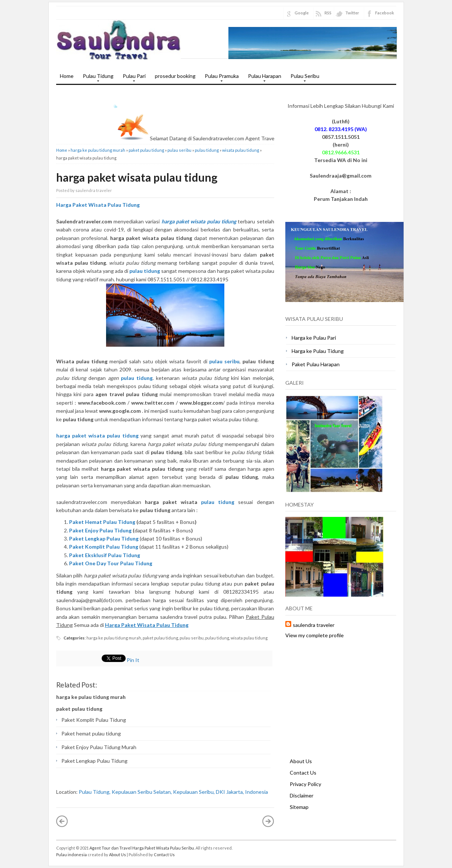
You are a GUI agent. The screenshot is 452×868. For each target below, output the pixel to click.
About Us (301, 761)
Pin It (133, 660)
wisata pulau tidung (241, 150)
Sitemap (299, 807)
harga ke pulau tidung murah (98, 150)
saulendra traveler (314, 625)
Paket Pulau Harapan (316, 364)
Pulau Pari (132, 78)
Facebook (385, 13)
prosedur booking (175, 76)
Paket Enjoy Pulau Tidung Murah (99, 747)
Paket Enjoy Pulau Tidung (100, 530)
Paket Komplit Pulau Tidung (94, 720)
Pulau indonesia (72, 855)
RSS (328, 13)
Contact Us (303, 773)
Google (302, 13)
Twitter (352, 13)
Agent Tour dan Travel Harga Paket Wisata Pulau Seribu (142, 848)
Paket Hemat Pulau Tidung (102, 522)
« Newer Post (62, 821)
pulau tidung (207, 150)
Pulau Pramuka (220, 78)
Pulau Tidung (96, 78)
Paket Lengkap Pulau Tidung (94, 761)
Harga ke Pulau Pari (314, 338)
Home (67, 76)
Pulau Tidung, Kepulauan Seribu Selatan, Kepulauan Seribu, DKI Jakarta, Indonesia (173, 792)
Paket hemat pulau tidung (91, 733)
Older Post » (268, 821)
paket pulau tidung (146, 150)
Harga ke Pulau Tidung (318, 351)
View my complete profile (315, 635)
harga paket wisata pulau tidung (137, 177)
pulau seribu (179, 150)
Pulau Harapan (263, 78)
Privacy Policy (305, 784)
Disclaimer (302, 795)
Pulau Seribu (303, 78)
